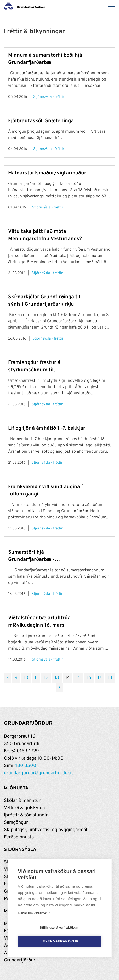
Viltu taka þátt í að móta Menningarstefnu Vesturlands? (45, 235)
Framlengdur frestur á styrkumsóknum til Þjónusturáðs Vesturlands (39, 367)
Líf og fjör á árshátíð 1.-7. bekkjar (47, 428)
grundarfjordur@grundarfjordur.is (39, 773)
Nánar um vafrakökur (34, 913)
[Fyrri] (8, 678)
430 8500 (25, 766)
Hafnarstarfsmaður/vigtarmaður (47, 173)
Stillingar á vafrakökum (59, 927)
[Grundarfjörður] (26, 7)
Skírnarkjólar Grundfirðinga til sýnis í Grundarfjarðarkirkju (44, 301)
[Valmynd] (112, 7)
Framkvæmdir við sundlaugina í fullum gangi (45, 491)
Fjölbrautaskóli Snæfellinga (41, 121)
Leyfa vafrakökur (59, 941)
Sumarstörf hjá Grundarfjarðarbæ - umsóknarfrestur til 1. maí (39, 556)
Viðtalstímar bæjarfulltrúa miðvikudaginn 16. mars (39, 622)
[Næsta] (60, 687)
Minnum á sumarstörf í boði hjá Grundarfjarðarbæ (45, 59)
